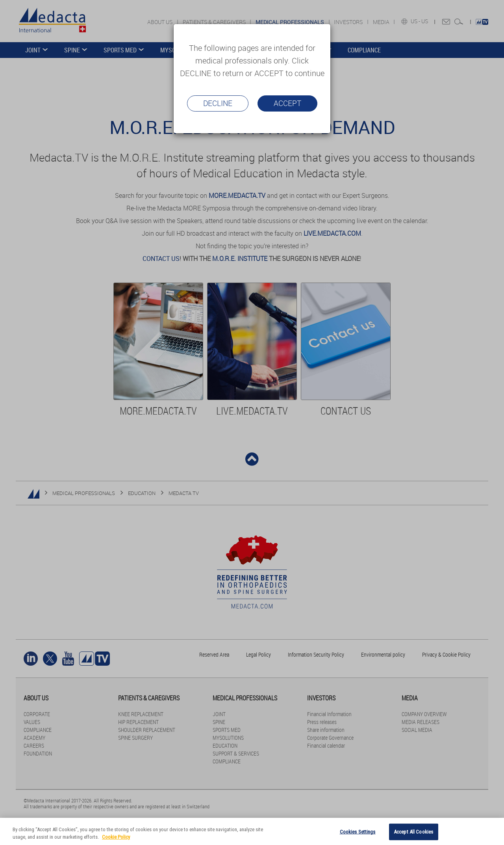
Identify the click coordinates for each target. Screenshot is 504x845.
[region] (252, 831)
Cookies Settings (358, 832)
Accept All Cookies (413, 832)
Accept (287, 103)
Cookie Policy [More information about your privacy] (116, 837)
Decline (218, 103)
